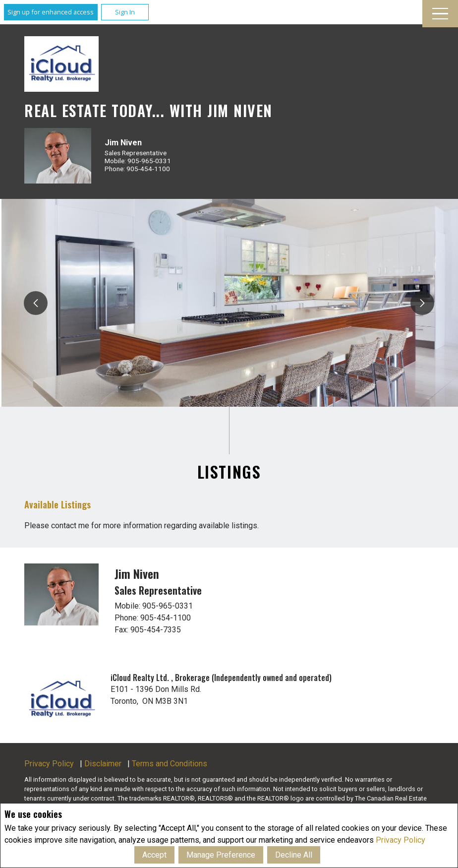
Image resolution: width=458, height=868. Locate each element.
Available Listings (57, 504)
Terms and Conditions (170, 764)
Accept (154, 855)
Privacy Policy (401, 840)
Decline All (294, 855)
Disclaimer (103, 764)
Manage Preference (221, 855)
